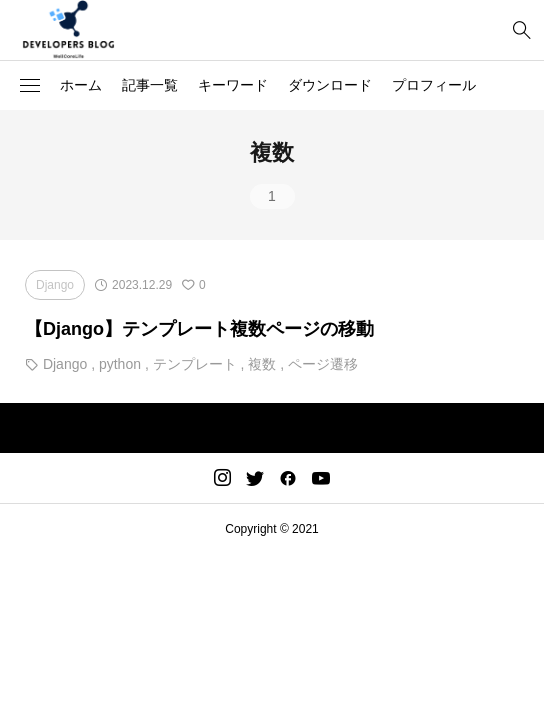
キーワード (233, 85)
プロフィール (434, 85)
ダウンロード (330, 85)
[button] (30, 86)
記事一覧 (150, 85)
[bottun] (521, 30)
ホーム (81, 85)
